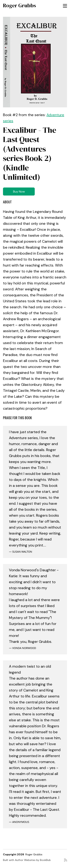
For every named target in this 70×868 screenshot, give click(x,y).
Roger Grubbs (20, 5)
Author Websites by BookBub (33, 860)
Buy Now (19, 192)
